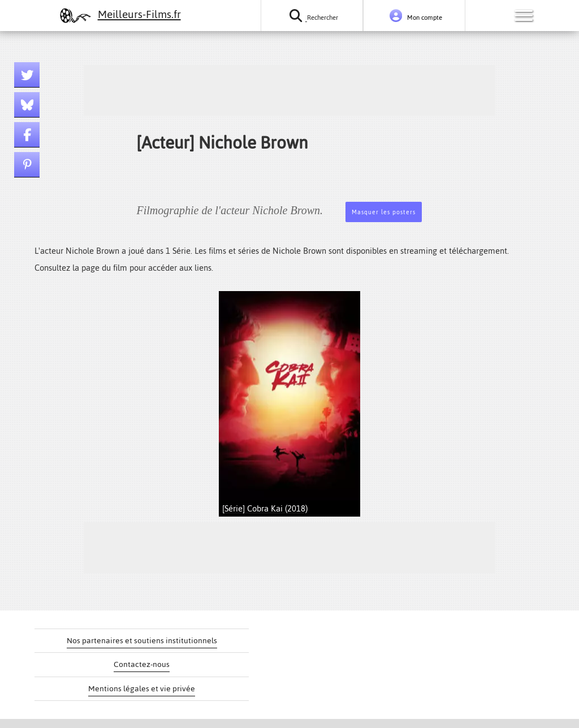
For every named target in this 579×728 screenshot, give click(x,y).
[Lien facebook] (27, 135)
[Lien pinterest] (27, 165)
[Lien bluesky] (27, 105)
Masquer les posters (384, 212)
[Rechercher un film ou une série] (312, 16)
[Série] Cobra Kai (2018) (265, 508)
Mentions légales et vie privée (142, 689)
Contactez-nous (142, 664)
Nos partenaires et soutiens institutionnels (142, 641)
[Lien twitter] (27, 75)
